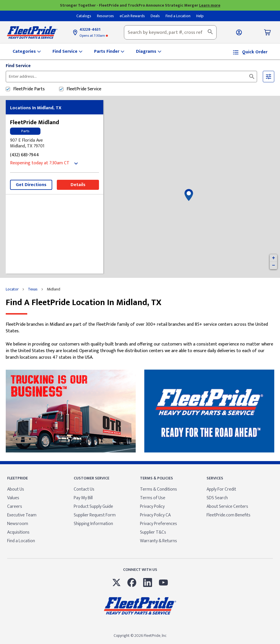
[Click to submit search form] (252, 77)
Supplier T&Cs (153, 532)
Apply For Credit (221, 489)
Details (78, 185)
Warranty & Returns (159, 541)
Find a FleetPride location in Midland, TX (84, 303)
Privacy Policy (152, 507)
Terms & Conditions (159, 489)
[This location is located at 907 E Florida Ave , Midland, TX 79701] (55, 143)
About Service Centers (227, 507)
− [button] (274, 266)
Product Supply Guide (93, 507)
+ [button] (274, 258)
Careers (15, 507)
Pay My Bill (83, 498)
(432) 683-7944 (25, 155)
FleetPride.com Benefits (229, 515)
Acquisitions (18, 532)
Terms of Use (153, 498)
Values (13, 498)
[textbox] (170, 32)
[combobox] (170, 32)
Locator (12, 289)
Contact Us (84, 489)
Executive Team (22, 515)
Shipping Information (93, 524)
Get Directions (31, 185)
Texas (33, 289)
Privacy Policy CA (155, 515)
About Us (16, 489)
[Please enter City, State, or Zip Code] (78, 77)
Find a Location (21, 541)
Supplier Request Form (95, 515)
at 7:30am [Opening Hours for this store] (94, 36)
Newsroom (18, 524)
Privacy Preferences (159, 524)
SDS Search (217, 498)
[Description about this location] (140, 341)
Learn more (210, 5)
